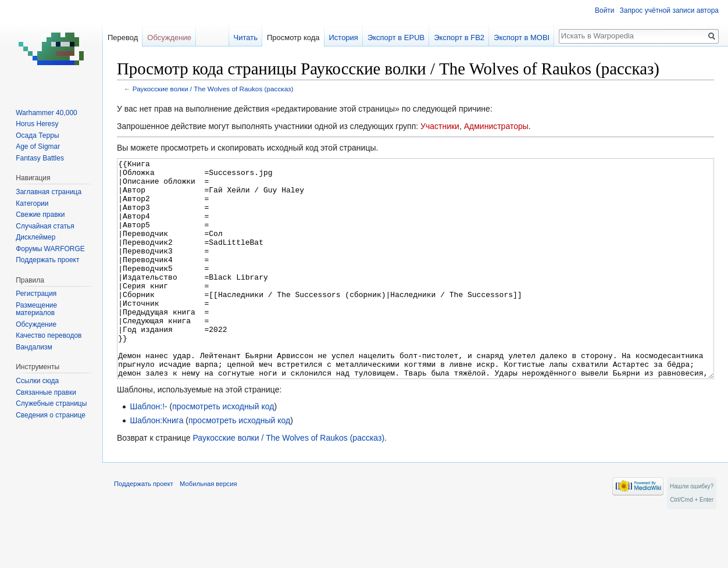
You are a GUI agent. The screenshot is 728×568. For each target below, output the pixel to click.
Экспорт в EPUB (396, 37)
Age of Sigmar (38, 147)
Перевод (123, 37)
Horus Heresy (37, 124)
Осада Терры (37, 135)
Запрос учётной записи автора (669, 10)
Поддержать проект (47, 260)
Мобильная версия (208, 527)
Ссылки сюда (37, 381)
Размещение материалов (36, 309)
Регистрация (36, 294)
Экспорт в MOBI (522, 37)
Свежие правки (40, 215)
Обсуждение (169, 37)
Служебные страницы (51, 403)
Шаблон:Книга (156, 464)
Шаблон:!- (148, 450)
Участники (440, 126)
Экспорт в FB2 (459, 37)
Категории (32, 203)
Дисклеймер (35, 237)
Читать (246, 37)
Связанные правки (46, 392)
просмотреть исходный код (223, 450)
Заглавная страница (49, 192)
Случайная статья (45, 226)
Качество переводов (49, 335)
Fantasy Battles (40, 158)
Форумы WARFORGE (50, 249)
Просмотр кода (293, 37)
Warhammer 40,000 (47, 113)
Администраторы (496, 126)
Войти (605, 10)
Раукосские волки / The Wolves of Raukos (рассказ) (213, 89)
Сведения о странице (51, 415)
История (343, 37)
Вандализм (34, 347)
